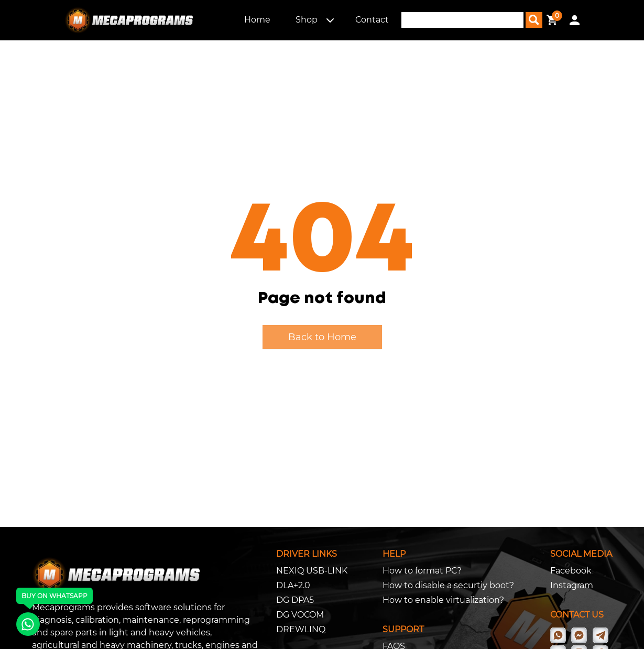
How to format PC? (422, 571)
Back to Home (322, 337)
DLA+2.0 (293, 585)
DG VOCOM (300, 615)
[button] (330, 20)
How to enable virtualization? (443, 600)
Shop (307, 20)
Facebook (571, 571)
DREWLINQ (301, 629)
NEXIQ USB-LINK (312, 571)
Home (257, 20)
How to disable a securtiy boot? (448, 585)
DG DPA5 (295, 600)
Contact (372, 20)
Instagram (572, 585)
